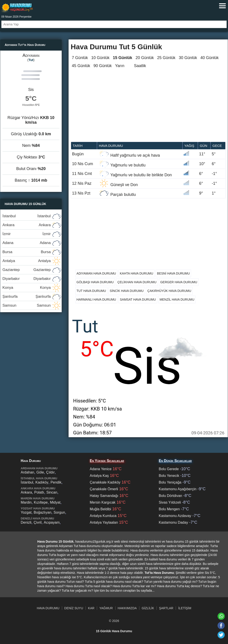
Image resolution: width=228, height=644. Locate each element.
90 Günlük (103, 66)
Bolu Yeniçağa (170, 482)
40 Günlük (210, 58)
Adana (27, 243)
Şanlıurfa (27, 296)
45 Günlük (81, 66)
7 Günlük (80, 58)
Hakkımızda (127, 608)
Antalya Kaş (99, 476)
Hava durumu (111, 146)
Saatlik (140, 66)
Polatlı (39, 492)
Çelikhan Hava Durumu (137, 282)
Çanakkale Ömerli (104, 489)
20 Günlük (145, 58)
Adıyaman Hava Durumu (96, 273)
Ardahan (27, 472)
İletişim (185, 608)
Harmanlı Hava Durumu (96, 299)
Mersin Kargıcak (103, 502)
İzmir (27, 234)
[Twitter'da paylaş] (221, 635)
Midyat (55, 502)
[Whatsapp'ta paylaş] (221, 616)
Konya (27, 288)
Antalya (27, 261)
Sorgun (59, 512)
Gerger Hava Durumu (179, 282)
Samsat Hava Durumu (138, 299)
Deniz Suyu (74, 608)
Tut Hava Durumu (91, 291)
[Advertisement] (148, 108)
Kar (91, 608)
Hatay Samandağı (104, 496)
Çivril (38, 522)
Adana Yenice (101, 469)
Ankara (27, 225)
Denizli (26, 522)
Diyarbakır (27, 279)
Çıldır (50, 472)
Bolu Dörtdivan (170, 496)
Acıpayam (52, 522)
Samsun (27, 305)
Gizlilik (148, 608)
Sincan (52, 492)
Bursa (27, 252)
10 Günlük (100, 58)
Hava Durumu (48, 608)
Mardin (26, 502)
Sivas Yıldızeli (170, 502)
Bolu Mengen (169, 509)
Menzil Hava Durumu (177, 299)
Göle (40, 472)
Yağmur (106, 608)
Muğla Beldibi (100, 509)
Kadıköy (42, 482)
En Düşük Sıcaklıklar (175, 461)
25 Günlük (166, 58)
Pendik (56, 482)
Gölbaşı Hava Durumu (95, 282)
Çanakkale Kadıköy (105, 482)
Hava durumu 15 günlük (17, 8)
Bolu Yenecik (169, 476)
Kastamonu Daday (173, 522)
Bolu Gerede (169, 469)
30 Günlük (188, 58)
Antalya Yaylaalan (104, 522)
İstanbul (27, 216)
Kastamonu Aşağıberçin (178, 489)
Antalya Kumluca (103, 516)
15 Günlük (123, 58)
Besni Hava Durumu (173, 273)
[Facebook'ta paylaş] (221, 626)
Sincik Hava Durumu (127, 291)
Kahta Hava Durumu (136, 273)
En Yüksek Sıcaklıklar (107, 461)
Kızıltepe (41, 502)
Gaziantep (27, 270)
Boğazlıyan (42, 512)
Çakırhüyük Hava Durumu (169, 291)
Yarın (120, 66)
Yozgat (26, 512)
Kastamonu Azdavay (175, 516)
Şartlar (166, 608)
